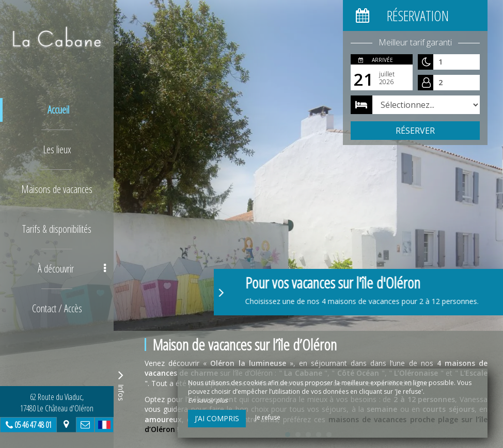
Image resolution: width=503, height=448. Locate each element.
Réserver (415, 131)
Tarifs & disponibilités (57, 229)
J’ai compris (217, 418)
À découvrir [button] (72, 269)
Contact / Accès (57, 308)
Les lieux (57, 149)
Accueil (58, 110)
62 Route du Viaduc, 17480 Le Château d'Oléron (57, 403)
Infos (121, 384)
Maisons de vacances (57, 189)
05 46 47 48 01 (33, 425)
